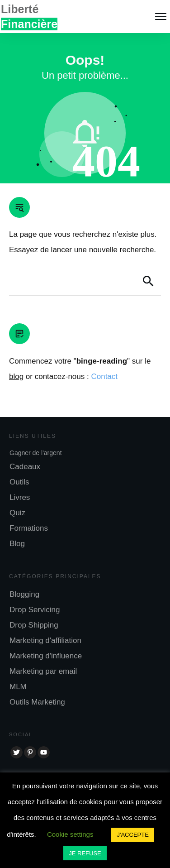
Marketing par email (43, 671)
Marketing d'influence (46, 656)
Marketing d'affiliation (45, 640)
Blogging (24, 594)
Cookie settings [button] (70, 834)
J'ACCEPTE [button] (132, 835)
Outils (19, 482)
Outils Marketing (37, 702)
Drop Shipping (34, 625)
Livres (20, 497)
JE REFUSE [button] (85, 853)
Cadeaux (25, 467)
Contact (104, 376)
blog (16, 376)
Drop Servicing (35, 610)
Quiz (17, 513)
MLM (18, 687)
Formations (29, 528)
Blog (17, 544)
